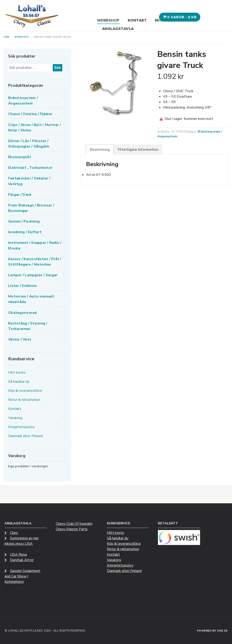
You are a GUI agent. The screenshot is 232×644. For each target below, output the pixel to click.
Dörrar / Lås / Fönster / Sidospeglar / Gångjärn (29, 144)
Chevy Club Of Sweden (74, 524)
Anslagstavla (118, 29)
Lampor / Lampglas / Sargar (33, 275)
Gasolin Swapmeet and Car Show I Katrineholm (22, 576)
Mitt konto (17, 373)
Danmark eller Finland (25, 436)
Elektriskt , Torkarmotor (30, 168)
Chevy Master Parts (72, 529)
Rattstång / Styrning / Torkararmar (28, 326)
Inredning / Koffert (25, 232)
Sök (57, 68)
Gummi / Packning (24, 221)
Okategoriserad (23, 313)
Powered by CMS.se (212, 631)
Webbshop (108, 20)
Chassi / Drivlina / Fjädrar (30, 114)
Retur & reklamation (24, 400)
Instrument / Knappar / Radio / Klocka (35, 245)
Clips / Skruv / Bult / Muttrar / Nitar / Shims (35, 128)
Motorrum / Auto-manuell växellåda (31, 299)
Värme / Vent (20, 339)
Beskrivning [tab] (100, 150)
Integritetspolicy (21, 427)
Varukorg (15, 418)
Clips (14, 533)
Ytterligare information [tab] (138, 150)
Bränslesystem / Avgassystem (23, 101)
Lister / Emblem (22, 286)
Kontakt (137, 20)
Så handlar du (19, 382)
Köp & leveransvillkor (25, 391)
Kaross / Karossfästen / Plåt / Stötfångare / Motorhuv (35, 262)
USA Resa (18, 554)
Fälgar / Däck (20, 195)
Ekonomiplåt (20, 157)
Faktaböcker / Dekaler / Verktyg (29, 181)
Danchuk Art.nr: (22, 560)
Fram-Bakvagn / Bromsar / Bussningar (31, 208)
